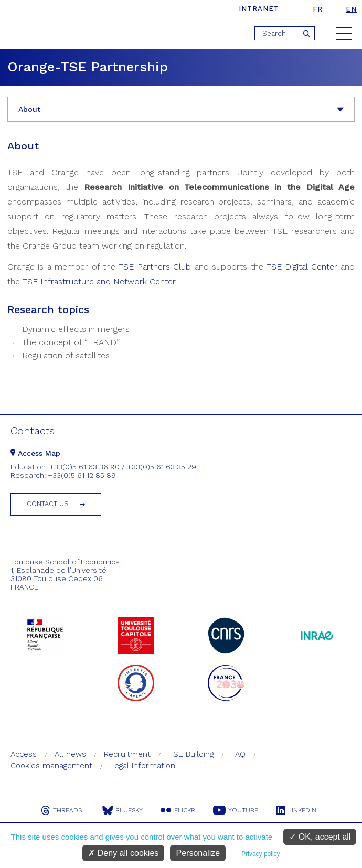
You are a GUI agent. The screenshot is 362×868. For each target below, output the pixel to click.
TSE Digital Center (302, 267)
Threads (61, 810)
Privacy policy (260, 854)
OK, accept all (320, 837)
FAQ (238, 754)
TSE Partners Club (155, 267)
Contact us (48, 504)
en (351, 9)
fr (318, 9)
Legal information (143, 766)
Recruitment (127, 754)
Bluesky (123, 810)
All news (70, 754)
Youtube (236, 810)
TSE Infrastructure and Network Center (99, 281)
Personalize (198, 853)
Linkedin (296, 810)
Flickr (178, 810)
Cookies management (51, 766)
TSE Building (191, 754)
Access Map (35, 453)
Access (24, 754)
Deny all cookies (123, 853)
